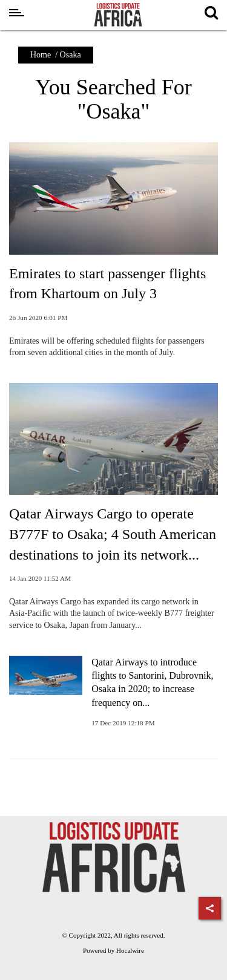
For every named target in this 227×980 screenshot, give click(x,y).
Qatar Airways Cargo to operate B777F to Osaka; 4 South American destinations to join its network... (113, 534)
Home (41, 55)
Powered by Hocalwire (113, 950)
